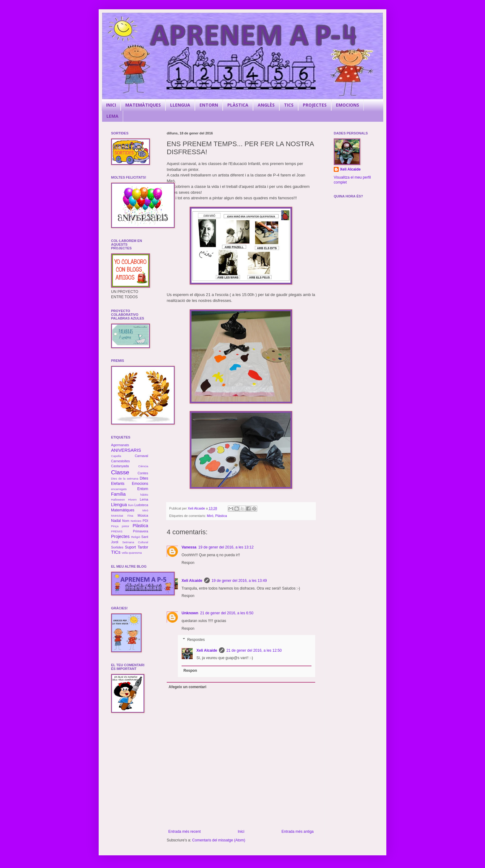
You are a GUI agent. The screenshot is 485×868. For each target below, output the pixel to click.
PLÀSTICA (238, 105)
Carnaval (142, 456)
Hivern (132, 500)
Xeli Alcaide (192, 581)
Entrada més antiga (298, 832)
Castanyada (120, 466)
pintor (126, 526)
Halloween (118, 500)
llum (131, 505)
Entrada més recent (185, 832)
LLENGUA (180, 105)
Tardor (143, 547)
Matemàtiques (123, 510)
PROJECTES (315, 105)
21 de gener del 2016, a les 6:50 (227, 613)
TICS (289, 105)
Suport (130, 547)
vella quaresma (132, 553)
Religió (136, 537)
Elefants (118, 484)
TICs (116, 552)
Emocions (140, 484)
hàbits (144, 495)
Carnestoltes (120, 461)
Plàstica (221, 516)
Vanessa (189, 547)
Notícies (136, 521)
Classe (120, 472)
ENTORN (209, 105)
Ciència (143, 466)
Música (143, 515)
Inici (241, 832)
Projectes (120, 536)
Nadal (116, 521)
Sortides (117, 547)
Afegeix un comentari (187, 687)
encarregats (119, 489)
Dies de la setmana (125, 478)
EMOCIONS (348, 105)
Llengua (119, 505)
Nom (126, 521)
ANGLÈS (266, 105)
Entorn (143, 489)
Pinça (115, 526)
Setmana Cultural (135, 542)
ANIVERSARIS (126, 450)
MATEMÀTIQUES (143, 105)
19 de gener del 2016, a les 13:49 (239, 581)
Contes (143, 473)
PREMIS (117, 531)
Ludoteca (141, 505)
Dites (144, 478)
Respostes (196, 640)
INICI (111, 105)
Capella (116, 456)
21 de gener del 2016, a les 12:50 (254, 650)
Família (118, 494)
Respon (188, 563)
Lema (144, 499)
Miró (210, 516)
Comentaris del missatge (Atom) (219, 840)
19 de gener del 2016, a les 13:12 (226, 547)
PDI (145, 521)
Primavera (141, 531)
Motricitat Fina (122, 516)
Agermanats (120, 445)
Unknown (190, 613)
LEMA (112, 116)
